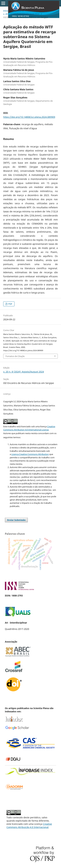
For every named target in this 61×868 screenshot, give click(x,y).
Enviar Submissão (16, 520)
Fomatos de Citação (15, 356)
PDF (10, 304)
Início (6, 11)
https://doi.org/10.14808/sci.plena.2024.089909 (29, 117)
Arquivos (17, 11)
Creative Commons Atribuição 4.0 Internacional (29, 826)
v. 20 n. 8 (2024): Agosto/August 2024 (21, 14)
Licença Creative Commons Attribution (30, 454)
